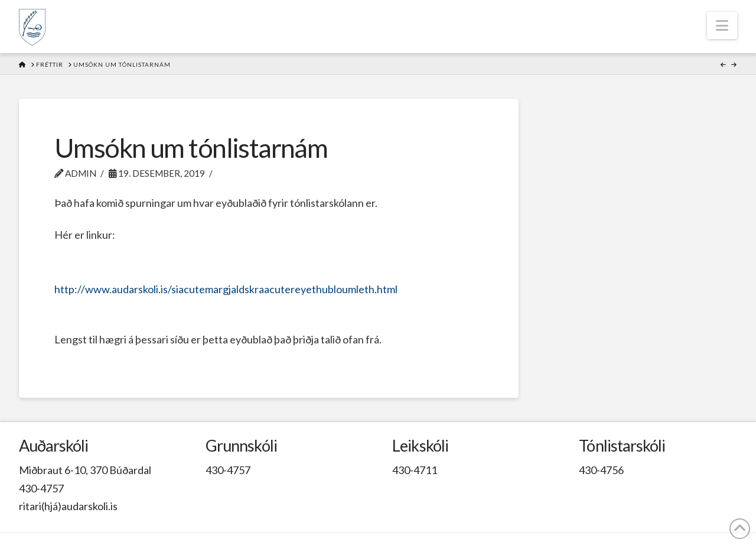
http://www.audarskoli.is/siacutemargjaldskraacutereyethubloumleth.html (226, 289)
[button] (722, 25)
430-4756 (601, 470)
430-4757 (41, 488)
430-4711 (415, 470)
